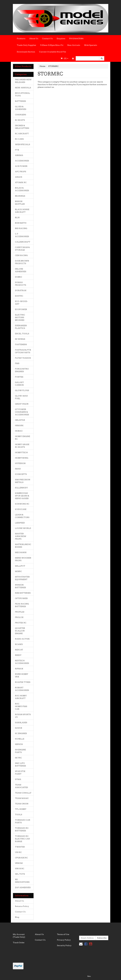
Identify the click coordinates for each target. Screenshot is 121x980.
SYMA (18, 779)
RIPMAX (19, 669)
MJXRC (18, 571)
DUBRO (18, 277)
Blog (17, 917)
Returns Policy (22, 906)
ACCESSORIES (22, 161)
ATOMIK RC (21, 182)
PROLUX (19, 617)
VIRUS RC (20, 869)
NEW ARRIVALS (23, 88)
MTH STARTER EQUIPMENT (22, 578)
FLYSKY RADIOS (23, 358)
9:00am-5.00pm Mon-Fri (52, 45)
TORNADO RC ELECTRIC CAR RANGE (22, 839)
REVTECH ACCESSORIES (22, 662)
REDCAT (19, 650)
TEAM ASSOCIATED (21, 786)
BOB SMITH (21, 223)
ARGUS (19, 177)
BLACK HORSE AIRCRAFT (22, 211)
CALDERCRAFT (23, 242)
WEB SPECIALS (23, 144)
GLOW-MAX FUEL (21, 397)
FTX (17, 150)
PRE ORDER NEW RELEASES (23, 81)
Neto (89, 976)
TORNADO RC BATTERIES (22, 829)
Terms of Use (63, 934)
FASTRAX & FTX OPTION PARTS (23, 351)
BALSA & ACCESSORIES (22, 189)
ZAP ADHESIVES (23, 887)
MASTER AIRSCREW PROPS (21, 536)
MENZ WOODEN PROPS (23, 559)
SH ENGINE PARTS (20, 751)
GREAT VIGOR (22, 404)
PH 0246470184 (76, 39)
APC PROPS (21, 172)
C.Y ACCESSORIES (22, 235)
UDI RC (18, 852)
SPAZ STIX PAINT (20, 773)
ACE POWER (21, 166)
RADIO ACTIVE (22, 639)
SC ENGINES (21, 733)
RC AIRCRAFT (22, 134)
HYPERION (20, 463)
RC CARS (19, 139)
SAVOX (19, 728)
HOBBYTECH (21, 452)
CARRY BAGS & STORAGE (22, 249)
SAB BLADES (21, 723)
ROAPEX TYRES (23, 682)
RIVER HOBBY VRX (22, 675)
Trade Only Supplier (27, 45)
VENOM (19, 863)
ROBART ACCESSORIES (22, 689)
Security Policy (64, 945)
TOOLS (19, 815)
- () (64, 58)
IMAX (18, 469)
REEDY (18, 655)
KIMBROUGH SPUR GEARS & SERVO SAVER (22, 496)
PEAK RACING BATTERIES (22, 605)
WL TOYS (20, 874)
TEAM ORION (22, 804)
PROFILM (20, 612)
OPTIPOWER (21, 598)
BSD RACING (21, 228)
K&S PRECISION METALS (23, 481)
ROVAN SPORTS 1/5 (23, 716)
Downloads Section (26, 52)
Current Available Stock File (53, 52)
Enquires (61, 39)
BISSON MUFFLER (20, 203)
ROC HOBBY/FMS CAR (21, 706)
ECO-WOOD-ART (21, 303)
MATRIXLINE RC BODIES (23, 546)
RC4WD (19, 644)
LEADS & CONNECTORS (22, 516)
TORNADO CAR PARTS (23, 821)
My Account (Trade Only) (19, 936)
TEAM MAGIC (22, 798)
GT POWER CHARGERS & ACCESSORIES (22, 412)
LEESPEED (20, 523)
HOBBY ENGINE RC (23, 438)
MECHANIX (21, 552)
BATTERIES (20, 101)
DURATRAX (21, 290)
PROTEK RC (21, 623)
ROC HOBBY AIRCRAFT (21, 697)
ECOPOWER (21, 309)
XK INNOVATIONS (22, 881)
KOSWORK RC (22, 504)
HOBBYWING (22, 458)
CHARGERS (21, 115)
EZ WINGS (20, 339)
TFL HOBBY (21, 809)
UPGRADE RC (21, 858)
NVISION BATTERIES (20, 586)
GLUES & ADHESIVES (21, 108)
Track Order (19, 943)
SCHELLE (20, 739)
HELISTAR (20, 420)
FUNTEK (19, 377)
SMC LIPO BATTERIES (20, 764)
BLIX (17, 217)
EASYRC (19, 296)
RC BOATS (20, 120)
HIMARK (19, 425)
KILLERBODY (21, 488)
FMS (17, 363)
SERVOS (19, 744)
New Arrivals (74, 45)
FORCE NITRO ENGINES (22, 370)
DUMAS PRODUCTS (21, 284)
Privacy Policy (64, 940)
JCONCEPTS (21, 474)
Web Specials (91, 45)
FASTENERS (21, 344)
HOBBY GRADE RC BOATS (22, 446)
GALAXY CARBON (19, 384)
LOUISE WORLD (23, 528)
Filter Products (23, 66)
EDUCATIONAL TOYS (23, 94)
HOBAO (19, 431)
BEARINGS (20, 196)
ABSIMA (19, 155)
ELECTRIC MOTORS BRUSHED (20, 317)
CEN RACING (21, 255)
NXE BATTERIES (23, 593)
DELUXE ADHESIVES (21, 270)
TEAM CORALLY (23, 793)
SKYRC (18, 758)
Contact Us (47, 39)
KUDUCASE (21, 509)
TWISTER (20, 847)
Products (21, 39)
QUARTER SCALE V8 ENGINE (20, 631)
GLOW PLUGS (22, 390)
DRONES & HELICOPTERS (22, 127)
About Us (34, 39)
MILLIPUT (20, 566)
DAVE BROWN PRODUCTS (22, 262)
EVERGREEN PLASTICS (21, 327)
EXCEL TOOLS (22, 334)
